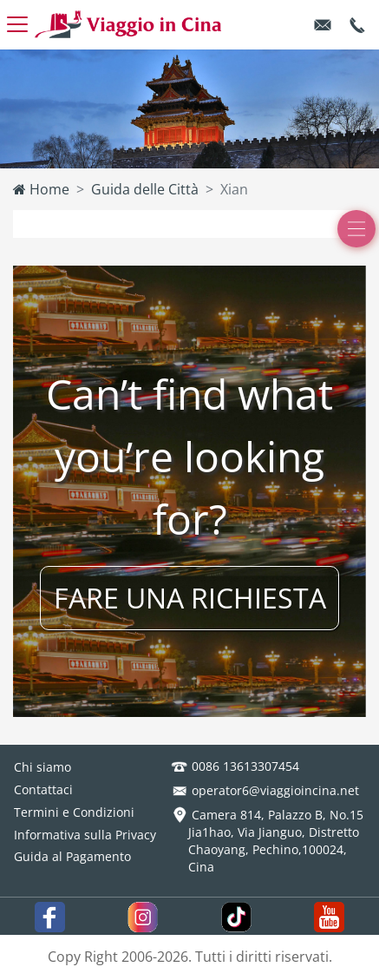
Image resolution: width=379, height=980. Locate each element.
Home (41, 189)
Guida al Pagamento (72, 856)
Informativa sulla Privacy (85, 835)
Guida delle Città (145, 189)
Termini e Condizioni (74, 812)
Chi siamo (42, 767)
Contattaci (43, 789)
